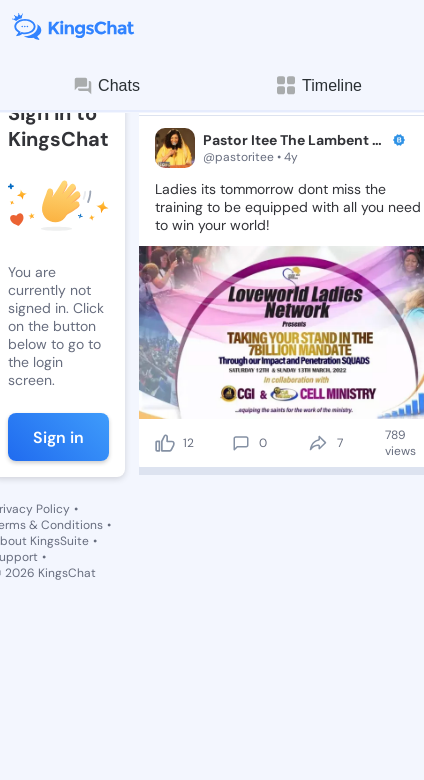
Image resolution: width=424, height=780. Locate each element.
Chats (106, 86)
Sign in (58, 437)
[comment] (241, 443)
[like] (165, 443)
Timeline (318, 85)
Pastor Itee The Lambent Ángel (296, 140)
